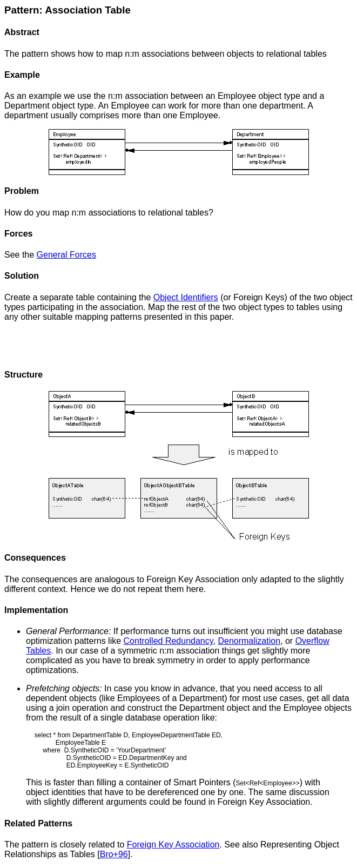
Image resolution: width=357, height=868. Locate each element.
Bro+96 (114, 854)
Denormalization (249, 641)
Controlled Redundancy (169, 641)
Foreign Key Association (173, 845)
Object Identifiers (186, 297)
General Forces (66, 255)
